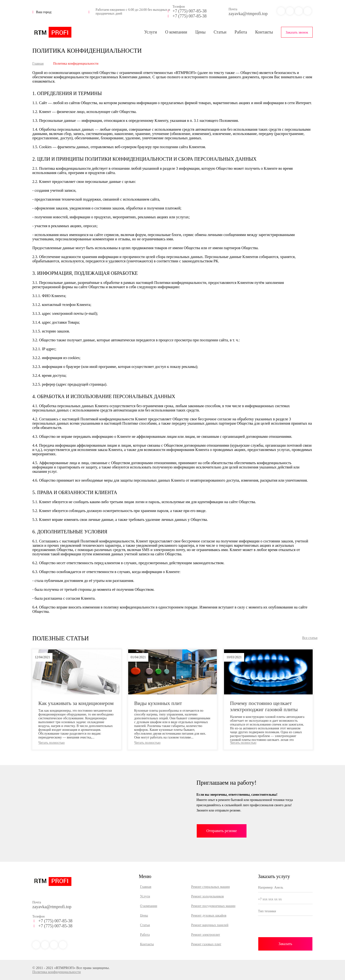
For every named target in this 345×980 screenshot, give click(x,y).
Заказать (285, 944)
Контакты (264, 32)
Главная (38, 64)
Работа (241, 32)
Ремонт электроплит (206, 935)
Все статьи (310, 638)
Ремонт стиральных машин (210, 887)
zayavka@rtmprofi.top (248, 14)
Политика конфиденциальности (57, 972)
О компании (176, 32)
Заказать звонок (297, 32)
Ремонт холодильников (207, 896)
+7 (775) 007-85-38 (190, 11)
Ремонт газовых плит (206, 944)
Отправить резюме (221, 831)
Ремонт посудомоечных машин (213, 906)
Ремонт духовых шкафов (209, 915)
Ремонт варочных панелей (210, 925)
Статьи (220, 32)
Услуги (151, 32)
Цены (200, 32)
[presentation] (285, 928)
